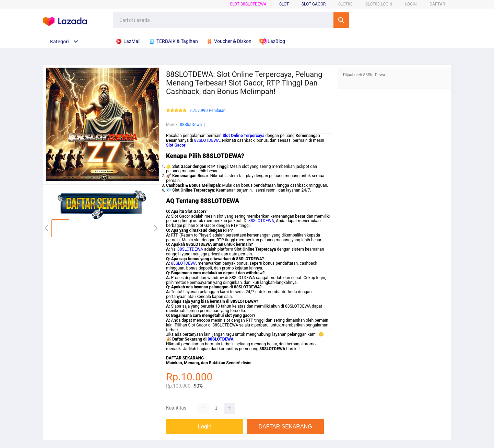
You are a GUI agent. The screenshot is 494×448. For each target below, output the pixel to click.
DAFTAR (437, 4)
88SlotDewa (191, 125)
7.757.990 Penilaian (207, 111)
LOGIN (411, 4)
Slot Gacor (314, 4)
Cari (341, 20)
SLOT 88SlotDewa (248, 4)
